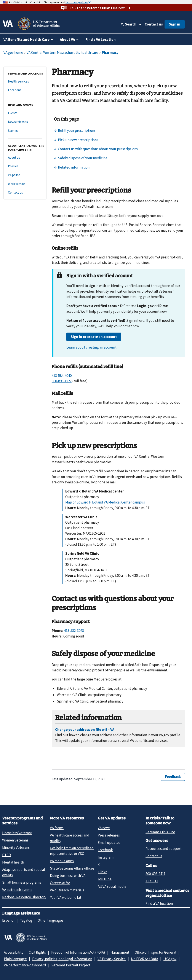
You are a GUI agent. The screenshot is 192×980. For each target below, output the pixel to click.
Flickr (102, 872)
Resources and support (164, 849)
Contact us (154, 24)
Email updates (109, 843)
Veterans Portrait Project (71, 965)
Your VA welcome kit (66, 897)
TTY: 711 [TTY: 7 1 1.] (152, 881)
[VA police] (25, 175)
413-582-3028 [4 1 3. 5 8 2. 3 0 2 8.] (74, 631)
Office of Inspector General (155, 952)
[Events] (25, 113)
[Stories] (25, 131)
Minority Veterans (16, 848)
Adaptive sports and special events (24, 872)
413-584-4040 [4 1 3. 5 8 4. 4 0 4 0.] (62, 376)
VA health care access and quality (70, 838)
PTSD (6, 855)
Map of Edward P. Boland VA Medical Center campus (105, 502)
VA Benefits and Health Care (26, 40)
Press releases (109, 835)
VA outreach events (17, 890)
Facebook (105, 850)
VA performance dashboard (25, 965)
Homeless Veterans (17, 833)
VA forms (57, 828)
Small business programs (22, 882)
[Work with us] (25, 184)
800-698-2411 (155, 874)
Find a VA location (159, 904)
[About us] (25, 158)
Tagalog (26, 920)
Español (8, 920)
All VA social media (112, 886)
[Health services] (25, 82)
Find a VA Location (101, 40)
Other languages (50, 920)
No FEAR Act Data (145, 959)
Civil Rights (37, 952)
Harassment (120, 952)
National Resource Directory (24, 897)
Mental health (13, 862)
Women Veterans (15, 840)
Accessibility (14, 952)
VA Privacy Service (112, 959)
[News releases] (25, 122)
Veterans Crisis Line (160, 832)
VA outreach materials (67, 890)
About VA (67, 40)
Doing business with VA (68, 876)
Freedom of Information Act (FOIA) (78, 952)
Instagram (106, 857)
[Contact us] (25, 193)
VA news (104, 828)
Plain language (15, 959)
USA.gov (170, 959)
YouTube (105, 879)
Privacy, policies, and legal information (62, 959)
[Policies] (25, 166)
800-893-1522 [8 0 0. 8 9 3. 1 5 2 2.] (62, 381)
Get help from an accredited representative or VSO (72, 851)
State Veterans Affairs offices (72, 868)
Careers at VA (60, 883)
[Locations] (25, 90)
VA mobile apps (62, 861)
